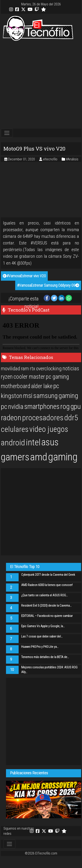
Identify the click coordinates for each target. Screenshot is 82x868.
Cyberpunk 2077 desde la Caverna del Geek (48, 575)
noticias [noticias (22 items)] (71, 368)
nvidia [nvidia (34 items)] (16, 407)
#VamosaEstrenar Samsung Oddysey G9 (48, 285)
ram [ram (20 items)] (25, 369)
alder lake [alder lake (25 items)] (42, 386)
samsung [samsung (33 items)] (45, 396)
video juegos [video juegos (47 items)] (49, 429)
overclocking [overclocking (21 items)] (49, 368)
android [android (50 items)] (13, 443)
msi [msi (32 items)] (28, 396)
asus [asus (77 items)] (50, 442)
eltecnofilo (51, 159)
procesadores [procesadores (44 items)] (43, 418)
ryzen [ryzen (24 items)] (7, 377)
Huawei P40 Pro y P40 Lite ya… (40, 647)
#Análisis (72, 159)
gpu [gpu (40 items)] (76, 406)
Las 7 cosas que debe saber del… (42, 637)
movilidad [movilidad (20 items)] (10, 369)
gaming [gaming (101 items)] (63, 457)
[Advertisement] (40, 85)
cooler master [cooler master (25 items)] (29, 377)
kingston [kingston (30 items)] (12, 396)
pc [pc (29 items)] (56, 386)
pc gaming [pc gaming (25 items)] (57, 377)
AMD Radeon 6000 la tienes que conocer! (47, 585)
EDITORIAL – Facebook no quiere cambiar (47, 616)
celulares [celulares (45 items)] (15, 429)
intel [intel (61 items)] (33, 442)
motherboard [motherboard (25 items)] (16, 386)
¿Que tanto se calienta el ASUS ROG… (44, 595)
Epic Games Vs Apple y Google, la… (43, 626)
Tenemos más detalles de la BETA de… (45, 657)
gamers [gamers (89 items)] (15, 457)
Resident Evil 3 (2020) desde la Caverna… (46, 606)
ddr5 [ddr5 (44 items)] (71, 418)
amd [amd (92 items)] (39, 457)
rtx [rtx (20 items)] (32, 369)
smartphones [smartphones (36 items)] (42, 407)
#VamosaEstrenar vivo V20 (24, 276)
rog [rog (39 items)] (65, 406)
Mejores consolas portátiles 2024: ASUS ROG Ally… (49, 670)
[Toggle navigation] (7, 133)
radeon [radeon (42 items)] (11, 418)
